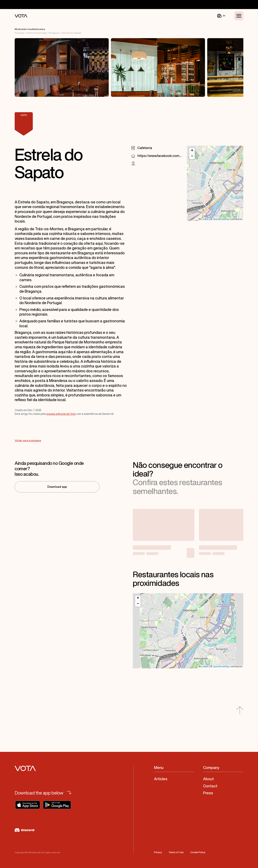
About (208, 779)
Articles (161, 779)
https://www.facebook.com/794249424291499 (160, 156)
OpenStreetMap (221, 219)
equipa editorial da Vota (61, 414)
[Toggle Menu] (239, 16)
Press (208, 793)
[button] (192, 151)
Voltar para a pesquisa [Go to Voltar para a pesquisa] (28, 441)
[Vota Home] (21, 16)
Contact (210, 786)
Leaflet (204, 219)
